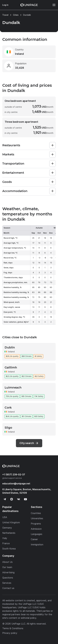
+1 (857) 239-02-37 (14, 475)
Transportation (13, 164)
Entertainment (13, 173)
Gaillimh (11, 367)
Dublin (10, 347)
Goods (7, 182)
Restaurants (11, 145)
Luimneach (13, 388)
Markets (8, 154)
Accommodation (15, 191)
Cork (8, 408)
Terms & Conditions (13, 628)
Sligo (8, 428)
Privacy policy (10, 633)
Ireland (11, 352)
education (16, 484)
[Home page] (29, 5)
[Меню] (53, 5)
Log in (5, 5)
